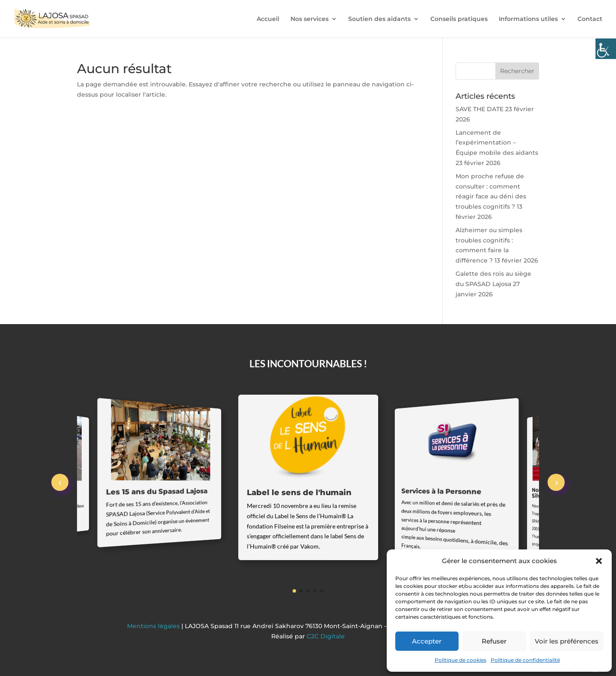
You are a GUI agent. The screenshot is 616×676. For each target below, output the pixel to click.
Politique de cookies (461, 660)
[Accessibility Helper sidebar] (606, 49)
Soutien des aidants (379, 19)
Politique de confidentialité (525, 660)
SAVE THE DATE (480, 109)
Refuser (494, 641)
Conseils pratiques (459, 19)
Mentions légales (154, 626)
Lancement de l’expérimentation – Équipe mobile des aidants (497, 143)
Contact (590, 19)
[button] (599, 561)
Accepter (427, 641)
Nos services (309, 19)
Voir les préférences (567, 641)
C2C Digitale (326, 636)
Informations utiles (528, 19)
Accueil (268, 19)
